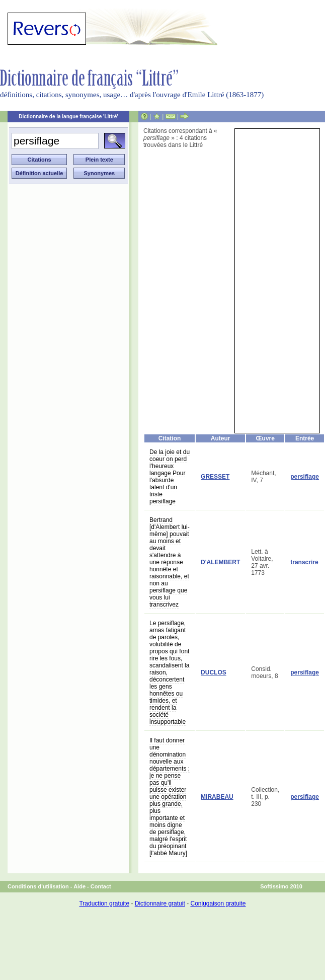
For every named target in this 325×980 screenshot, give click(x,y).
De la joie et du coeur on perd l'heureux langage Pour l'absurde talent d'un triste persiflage (170, 477)
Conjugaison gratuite (218, 903)
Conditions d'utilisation (38, 886)
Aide (79, 886)
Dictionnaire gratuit (160, 903)
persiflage (305, 477)
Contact (101, 886)
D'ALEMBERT (220, 562)
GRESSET (215, 477)
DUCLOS (214, 672)
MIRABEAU (217, 797)
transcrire (304, 562)
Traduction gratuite (104, 903)
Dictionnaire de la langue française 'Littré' (68, 117)
